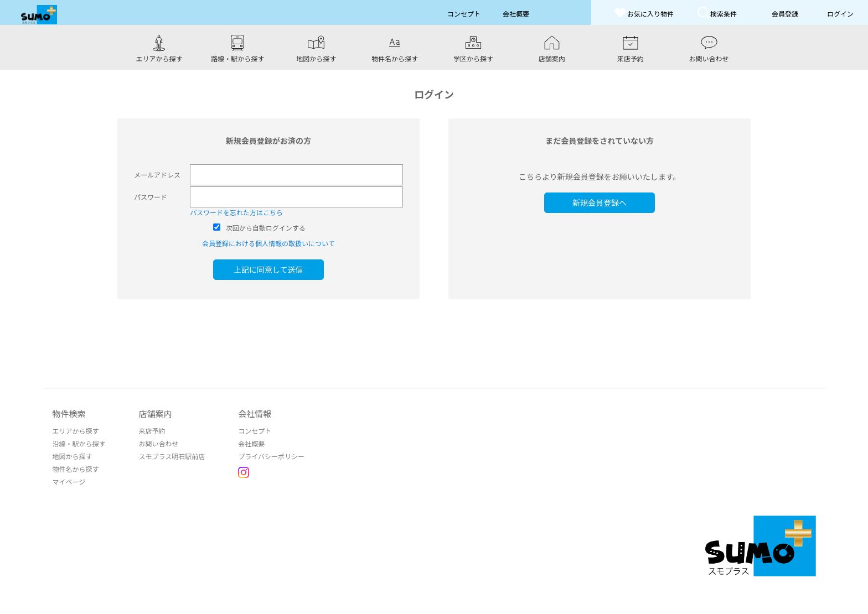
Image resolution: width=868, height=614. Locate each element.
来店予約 (152, 431)
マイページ (69, 482)
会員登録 (785, 14)
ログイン (840, 14)
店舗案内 (155, 413)
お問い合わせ (158, 443)
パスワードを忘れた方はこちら (236, 212)
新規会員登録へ (600, 202)
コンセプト (255, 431)
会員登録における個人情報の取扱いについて (268, 243)
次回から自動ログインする (266, 228)
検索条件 (717, 12)
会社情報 (255, 413)
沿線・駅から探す (79, 443)
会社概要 (251, 443)
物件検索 (69, 413)
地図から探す (72, 456)
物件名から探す (75, 469)
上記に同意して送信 (268, 269)
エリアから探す (75, 431)
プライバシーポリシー (271, 456)
